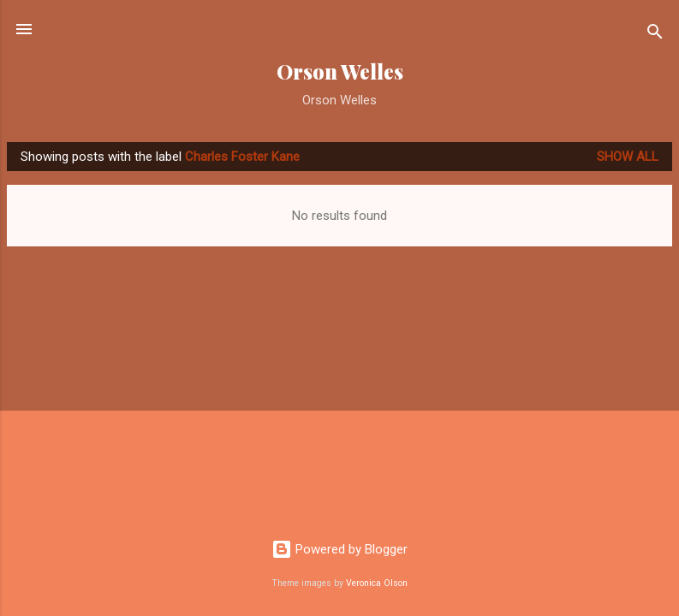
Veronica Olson (377, 583)
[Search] (655, 35)
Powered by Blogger (339, 549)
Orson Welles (340, 71)
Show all (628, 157)
